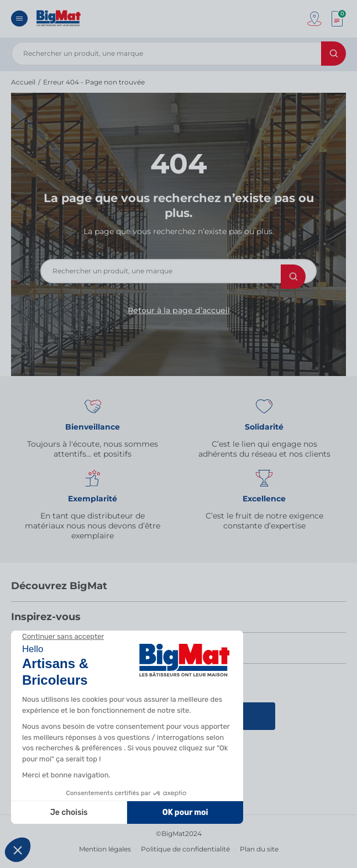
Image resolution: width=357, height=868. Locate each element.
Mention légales (105, 849)
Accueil (23, 82)
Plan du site (259, 849)
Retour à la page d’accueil (179, 310)
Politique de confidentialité (185, 849)
